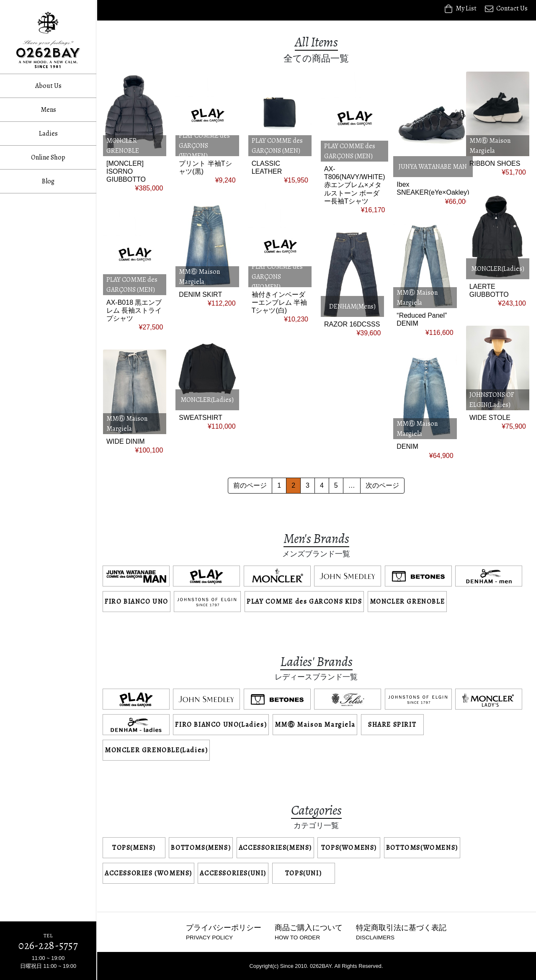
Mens (48, 110)
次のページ (382, 485)
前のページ (250, 485)
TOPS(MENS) (134, 848)
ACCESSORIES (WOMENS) (148, 873)
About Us (48, 86)
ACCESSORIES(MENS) (275, 848)
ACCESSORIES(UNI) (233, 873)
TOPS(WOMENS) (349, 848)
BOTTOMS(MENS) (201, 848)
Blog (48, 181)
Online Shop (48, 157)
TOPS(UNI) (303, 873)
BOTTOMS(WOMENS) (422, 848)
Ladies (48, 134)
